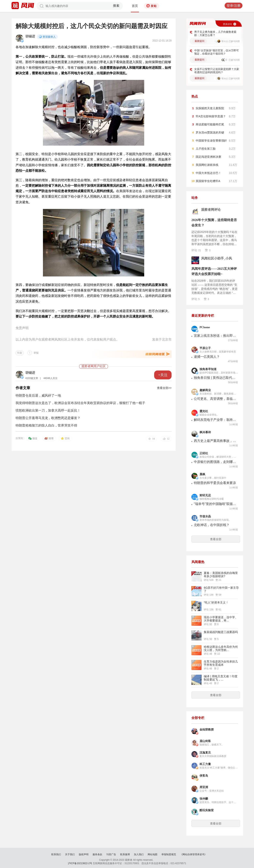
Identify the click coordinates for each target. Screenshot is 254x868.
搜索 (116, 6)
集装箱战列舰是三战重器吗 (221, 632)
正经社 (204, 453)
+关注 (163, 375)
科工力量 (205, 764)
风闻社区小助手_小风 (217, 258)
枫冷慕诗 (205, 432)
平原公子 (205, 348)
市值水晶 (205, 516)
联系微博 (125, 854)
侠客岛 (204, 776)
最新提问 (200, 41)
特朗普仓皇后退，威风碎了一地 (38, 395)
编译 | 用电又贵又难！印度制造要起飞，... (220, 678)
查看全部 (216, 539)
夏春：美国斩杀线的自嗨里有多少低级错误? (221, 575)
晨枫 (202, 474)
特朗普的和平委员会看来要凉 (215, 483)
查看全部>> (164, 388)
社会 (20, 353)
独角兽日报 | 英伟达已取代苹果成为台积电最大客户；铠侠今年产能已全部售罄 (215, 378)
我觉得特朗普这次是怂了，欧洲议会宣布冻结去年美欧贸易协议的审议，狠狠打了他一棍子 (80, 403)
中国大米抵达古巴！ (208, 173)
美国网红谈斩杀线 (207, 165)
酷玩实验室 (207, 810)
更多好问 (227, 24)
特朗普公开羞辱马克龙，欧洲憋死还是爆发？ (48, 418)
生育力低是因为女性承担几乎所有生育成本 (221, 663)
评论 (196, 250)
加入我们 (139, 854)
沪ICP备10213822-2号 (80, 863)
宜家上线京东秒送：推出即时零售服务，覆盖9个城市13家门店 (215, 336)
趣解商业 (205, 390)
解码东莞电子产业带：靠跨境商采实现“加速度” (215, 420)
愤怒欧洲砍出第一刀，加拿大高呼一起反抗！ (48, 410)
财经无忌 (205, 495)
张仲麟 (204, 799)
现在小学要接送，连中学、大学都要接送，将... (221, 619)
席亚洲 (204, 787)
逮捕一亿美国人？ (207, 357)
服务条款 (97, 854)
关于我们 (70, 854)
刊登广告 (111, 854)
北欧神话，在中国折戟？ (212, 525)
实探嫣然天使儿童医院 (210, 108)
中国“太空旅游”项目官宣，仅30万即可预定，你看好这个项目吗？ (217, 52)
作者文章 (23, 388)
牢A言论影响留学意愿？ (211, 116)
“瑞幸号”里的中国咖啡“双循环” (215, 504)
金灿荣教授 (207, 730)
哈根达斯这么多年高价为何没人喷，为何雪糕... (221, 648)
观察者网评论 (211, 210)
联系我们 (56, 854)
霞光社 (204, 411)
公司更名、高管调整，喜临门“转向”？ (215, 399)
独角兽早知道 (208, 369)
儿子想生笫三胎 (206, 149)
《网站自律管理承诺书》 (193, 854)
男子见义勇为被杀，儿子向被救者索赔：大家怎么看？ (215, 33)
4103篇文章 (32, 378)
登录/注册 (234, 6)
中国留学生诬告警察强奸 (211, 141)
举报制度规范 (169, 854)
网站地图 (153, 854)
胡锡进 (30, 36)
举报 (36, 353)
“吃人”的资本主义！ (216, 602)
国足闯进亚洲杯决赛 (208, 157)
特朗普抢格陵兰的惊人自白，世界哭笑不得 (46, 425)
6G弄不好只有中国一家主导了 (221, 589)
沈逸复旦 (205, 753)
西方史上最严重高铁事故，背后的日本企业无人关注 (215, 441)
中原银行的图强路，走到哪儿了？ (215, 462)
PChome (205, 327)
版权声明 (84, 854)
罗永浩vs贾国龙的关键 (210, 132)
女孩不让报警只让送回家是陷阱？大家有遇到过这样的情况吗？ (217, 71)
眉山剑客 (205, 741)
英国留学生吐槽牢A (208, 181)
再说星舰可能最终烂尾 (210, 124)
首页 (135, 6)
